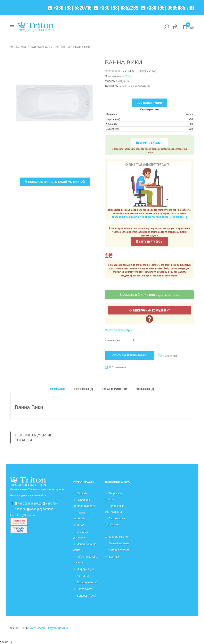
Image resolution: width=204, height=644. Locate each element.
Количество (112, 340)
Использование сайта (85, 547)
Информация (85, 569)
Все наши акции (149, 103)
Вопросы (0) (84, 389)
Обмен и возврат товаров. (86, 560)
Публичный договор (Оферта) (85, 503)
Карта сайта (85, 589)
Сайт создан (37, 628)
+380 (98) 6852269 (116, 8)
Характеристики (114, 389)
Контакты (83, 576)
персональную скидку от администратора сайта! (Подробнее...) (149, 217)
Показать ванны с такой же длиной (55, 182)
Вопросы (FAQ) (87, 596)
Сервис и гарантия (81, 515)
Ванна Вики (82, 47)
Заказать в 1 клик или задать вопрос (149, 295)
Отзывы (82, 493)
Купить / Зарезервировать (130, 355)
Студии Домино (58, 628)
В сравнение (118, 367)
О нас (81, 525)
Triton (129, 76)
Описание (58, 389)
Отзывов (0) (145, 389)
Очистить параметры (118, 330)
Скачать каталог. (149, 143)
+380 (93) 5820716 (70, 8)
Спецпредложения (117, 537)
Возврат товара (87, 582)
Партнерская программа (115, 521)
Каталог (21, 47)
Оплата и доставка (81, 535)
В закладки (170, 356)
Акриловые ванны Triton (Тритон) (51, 47)
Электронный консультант (149, 310)
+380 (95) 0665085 (163, 8)
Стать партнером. (149, 241)
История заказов (119, 550)
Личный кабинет (119, 543)
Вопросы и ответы (113, 496)
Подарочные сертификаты (115, 509)
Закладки (114, 557)
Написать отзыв (147, 71)
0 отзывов (128, 71)
